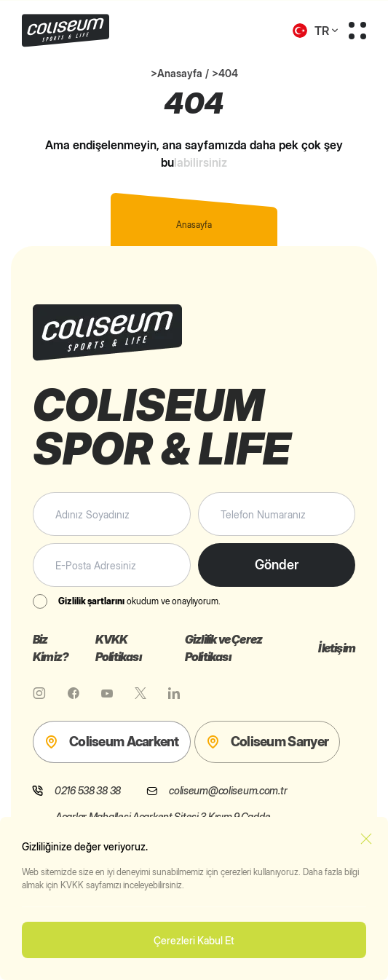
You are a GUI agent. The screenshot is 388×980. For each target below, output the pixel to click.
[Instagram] (39, 693)
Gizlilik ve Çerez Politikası (223, 648)
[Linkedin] (174, 693)
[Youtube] (107, 693)
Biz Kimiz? (51, 648)
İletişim (337, 648)
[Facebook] (74, 693)
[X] (140, 693)
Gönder (277, 565)
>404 (225, 73)
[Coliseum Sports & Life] (93, 31)
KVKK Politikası (118, 648)
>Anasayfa (177, 73)
